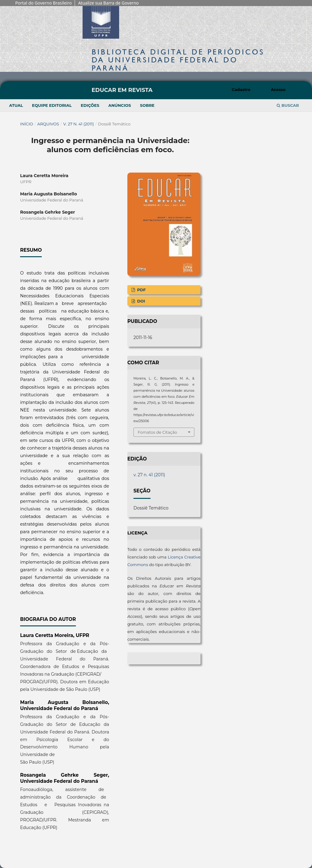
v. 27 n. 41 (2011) (79, 124)
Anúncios (119, 105)
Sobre (147, 105)
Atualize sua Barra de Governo (108, 3)
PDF (141, 290)
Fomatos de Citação (157, 432)
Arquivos (48, 124)
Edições (90, 105)
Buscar (288, 105)
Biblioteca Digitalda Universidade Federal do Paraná (178, 60)
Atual (16, 105)
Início (27, 124)
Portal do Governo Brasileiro (43, 3)
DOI (140, 301)
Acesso (278, 89)
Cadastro (241, 89)
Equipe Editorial (52, 105)
